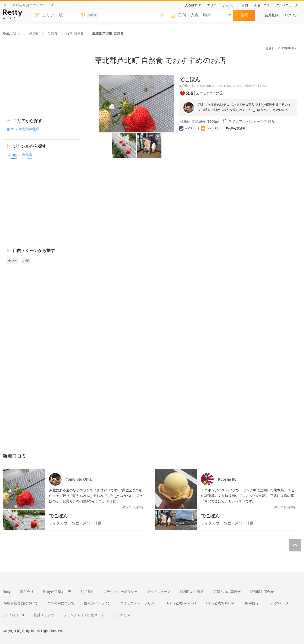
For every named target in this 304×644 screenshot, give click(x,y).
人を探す (191, 5)
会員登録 (272, 15)
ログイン (291, 15)
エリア (212, 5)
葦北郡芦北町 (29, 129)
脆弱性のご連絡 (192, 592)
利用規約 (88, 592)
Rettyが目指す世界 (57, 592)
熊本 (10, 129)
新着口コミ (262, 5)
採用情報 (252, 603)
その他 (12, 155)
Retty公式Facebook (182, 603)
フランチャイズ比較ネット (84, 615)
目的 (245, 5)
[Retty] (13, 13)
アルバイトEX (13, 615)
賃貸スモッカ (44, 615)
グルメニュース (287, 5)
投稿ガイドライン (97, 603)
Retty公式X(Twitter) (221, 603)
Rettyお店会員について (20, 603)
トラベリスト (124, 615)
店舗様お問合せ (262, 592)
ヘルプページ (278, 603)
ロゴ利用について (61, 603)
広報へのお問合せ (227, 592)
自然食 (27, 155)
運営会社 (27, 592)
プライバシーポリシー (121, 592)
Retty (7, 592)
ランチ (12, 261)
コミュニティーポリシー (139, 603)
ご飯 (26, 261)
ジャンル (229, 5)
